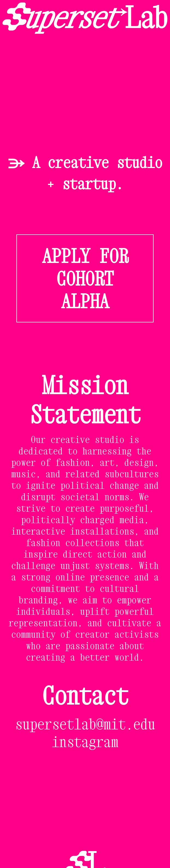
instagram (85, 742)
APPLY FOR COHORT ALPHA (85, 278)
